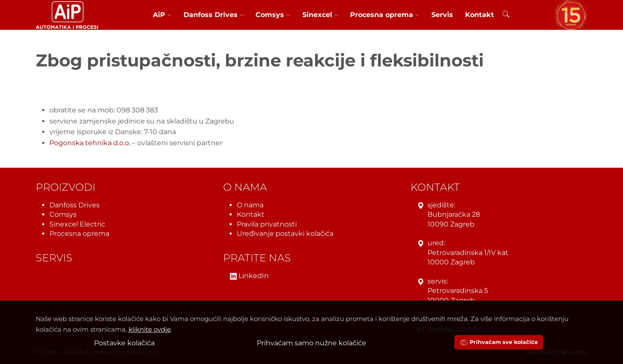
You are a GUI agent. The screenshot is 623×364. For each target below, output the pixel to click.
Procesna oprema (385, 15)
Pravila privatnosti (267, 224)
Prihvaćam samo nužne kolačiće (311, 343)
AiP (162, 15)
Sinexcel (320, 15)
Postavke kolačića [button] (124, 343)
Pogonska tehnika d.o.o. (90, 143)
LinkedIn (249, 276)
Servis (442, 15)
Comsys (273, 15)
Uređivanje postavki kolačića (285, 234)
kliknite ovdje (150, 329)
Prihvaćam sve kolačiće (499, 342)
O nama (250, 205)
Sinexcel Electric (77, 224)
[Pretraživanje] (506, 15)
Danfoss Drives (214, 15)
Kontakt (479, 15)
